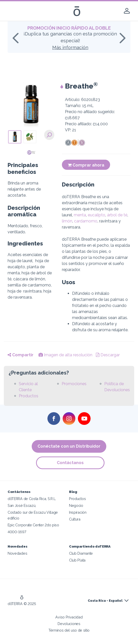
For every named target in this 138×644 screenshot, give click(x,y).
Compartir (21, 355)
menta (80, 215)
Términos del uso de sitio (69, 630)
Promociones (74, 384)
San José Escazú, (22, 505)
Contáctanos (70, 463)
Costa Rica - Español (105, 601)
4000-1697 (17, 532)
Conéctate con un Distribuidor (69, 446)
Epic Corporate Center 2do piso (33, 525)
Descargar (108, 355)
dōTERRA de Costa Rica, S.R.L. (32, 499)
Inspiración (78, 512)
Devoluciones (69, 624)
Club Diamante (81, 553)
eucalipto (97, 215)
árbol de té (117, 215)
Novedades (17, 553)
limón (67, 221)
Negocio (76, 505)
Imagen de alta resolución (65, 355)
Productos (29, 396)
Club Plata (77, 560)
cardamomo (86, 221)
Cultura (75, 519)
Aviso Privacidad (69, 617)
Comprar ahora (86, 165)
